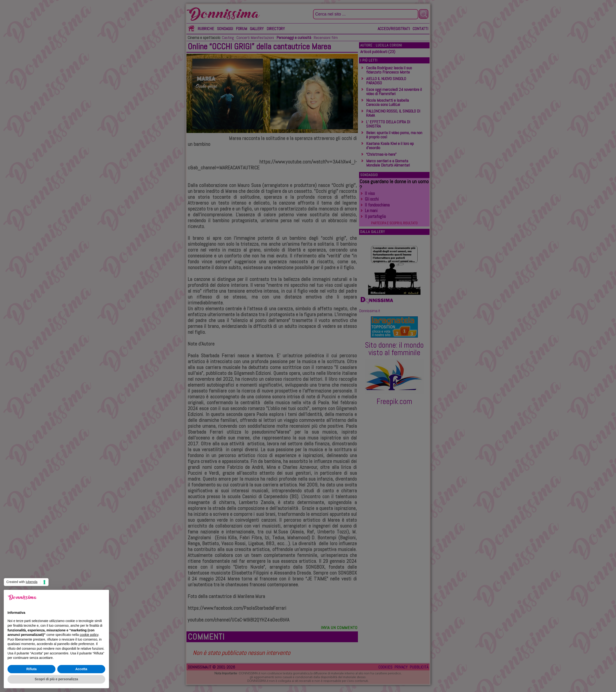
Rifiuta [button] (31, 669)
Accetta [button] (81, 669)
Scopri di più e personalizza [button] (56, 679)
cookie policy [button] (89, 635)
